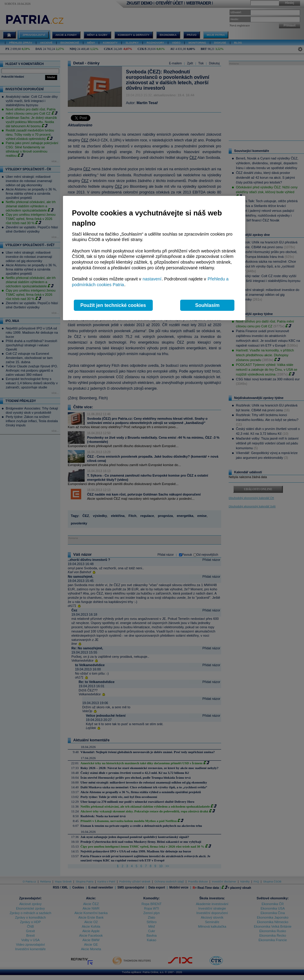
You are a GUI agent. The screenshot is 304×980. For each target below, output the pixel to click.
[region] (154, 258)
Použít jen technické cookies (113, 305)
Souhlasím (207, 305)
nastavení (152, 279)
